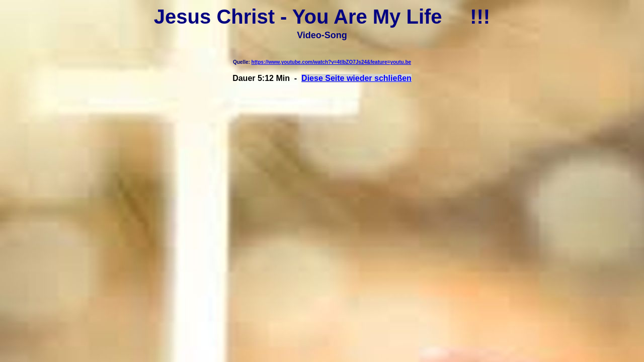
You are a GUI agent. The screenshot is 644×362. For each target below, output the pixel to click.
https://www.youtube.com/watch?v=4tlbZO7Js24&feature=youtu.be (331, 62)
